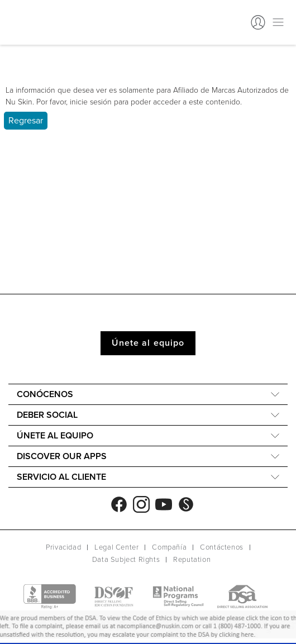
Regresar (26, 121)
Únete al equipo (148, 343)
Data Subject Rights (126, 560)
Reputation (192, 560)
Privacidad (63, 547)
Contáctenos (222, 547)
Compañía (169, 547)
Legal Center (116, 547)
